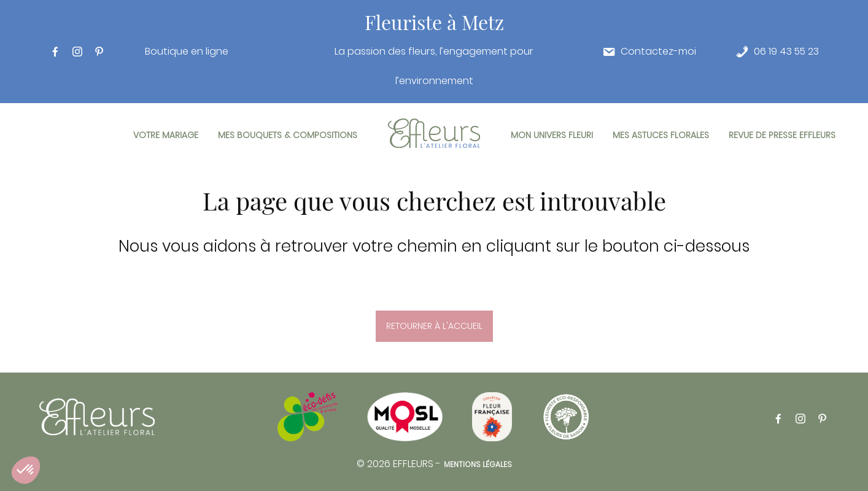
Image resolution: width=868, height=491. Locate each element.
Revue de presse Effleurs (782, 135)
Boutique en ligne (187, 52)
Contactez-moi (658, 52)
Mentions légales (478, 464)
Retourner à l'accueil (434, 326)
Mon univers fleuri (552, 135)
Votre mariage (166, 135)
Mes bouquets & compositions (288, 135)
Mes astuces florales (661, 135)
